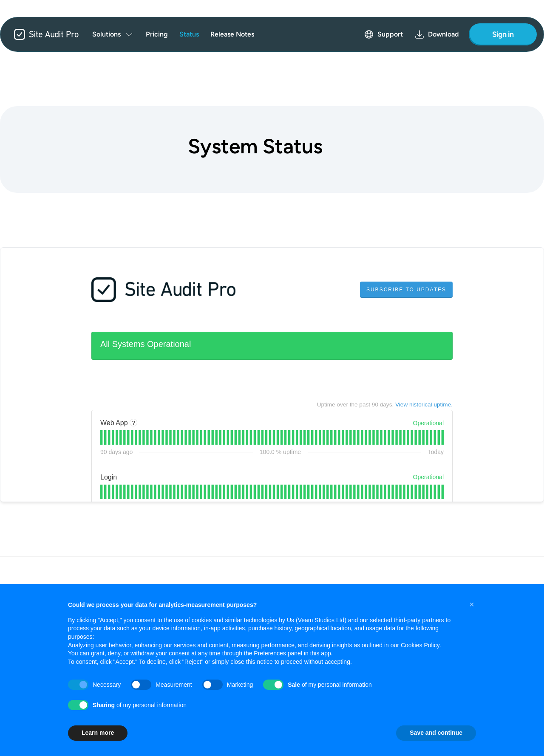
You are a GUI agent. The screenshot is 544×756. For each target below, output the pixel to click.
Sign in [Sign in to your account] (503, 34)
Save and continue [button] (436, 733)
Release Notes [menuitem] (232, 34)
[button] (472, 604)
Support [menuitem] (383, 34)
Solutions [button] (113, 34)
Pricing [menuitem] (157, 34)
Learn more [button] (98, 733)
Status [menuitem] (189, 34)
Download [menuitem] (436, 34)
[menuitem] (113, 34)
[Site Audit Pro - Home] (40, 34)
